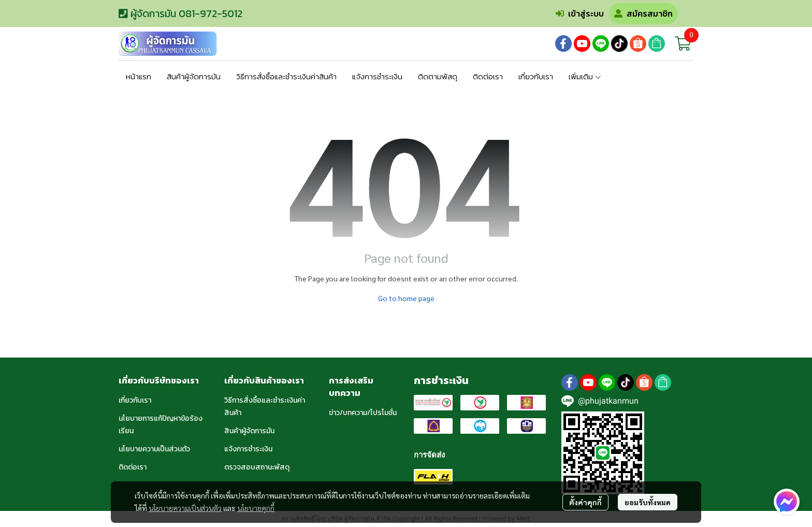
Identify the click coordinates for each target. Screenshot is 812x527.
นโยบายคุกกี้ (256, 508)
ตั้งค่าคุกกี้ (585, 502)
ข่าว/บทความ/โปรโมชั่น (363, 413)
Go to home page (406, 298)
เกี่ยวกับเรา (135, 400)
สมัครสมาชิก (643, 13)
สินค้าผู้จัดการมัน (249, 431)
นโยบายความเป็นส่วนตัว (185, 508)
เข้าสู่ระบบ (580, 13)
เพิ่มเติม (585, 76)
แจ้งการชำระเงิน (248, 449)
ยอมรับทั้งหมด (648, 502)
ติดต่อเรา (133, 467)
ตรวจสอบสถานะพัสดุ (257, 467)
